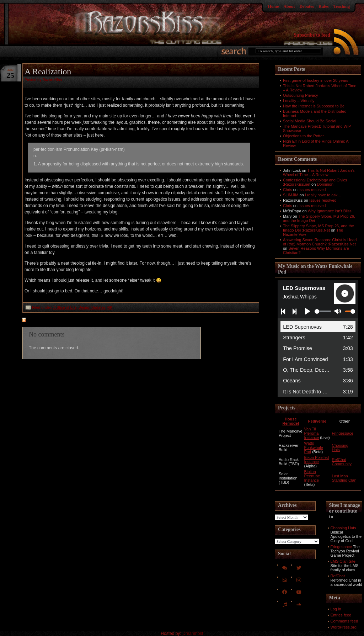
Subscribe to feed (312, 35)
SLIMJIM (291, 195)
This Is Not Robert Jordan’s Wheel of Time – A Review (319, 173)
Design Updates (92, 308)
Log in (336, 609)
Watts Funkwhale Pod (314, 447)
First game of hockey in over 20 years (315, 80)
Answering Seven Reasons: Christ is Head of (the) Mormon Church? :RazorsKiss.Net (320, 242)
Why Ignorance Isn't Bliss (330, 211)
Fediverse (317, 421)
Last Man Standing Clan (344, 478)
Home (274, 6)
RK (110, 308)
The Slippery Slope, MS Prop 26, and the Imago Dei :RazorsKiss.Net (318, 228)
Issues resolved (312, 190)
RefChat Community (342, 462)
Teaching (342, 6)
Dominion (325, 184)
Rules (324, 6)
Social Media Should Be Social (310, 121)
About (289, 6)
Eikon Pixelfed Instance (317, 460)
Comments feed (344, 621)
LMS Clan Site (343, 561)
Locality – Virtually (299, 101)
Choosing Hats (343, 528)
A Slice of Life (65, 308)
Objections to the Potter (303, 136)
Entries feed (341, 615)
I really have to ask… (323, 195)
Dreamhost (193, 634)
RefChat (338, 576)
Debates (307, 6)
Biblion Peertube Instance (312, 476)
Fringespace (342, 433)
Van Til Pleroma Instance (312, 433)
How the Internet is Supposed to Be (314, 106)
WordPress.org (344, 627)
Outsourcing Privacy (300, 95)
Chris (288, 190)
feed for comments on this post (59, 320)
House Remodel (291, 421)
